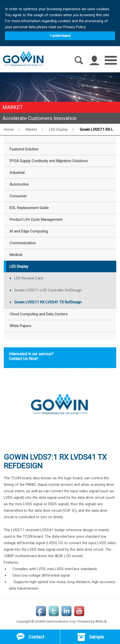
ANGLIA (101, 621)
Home (9, 129)
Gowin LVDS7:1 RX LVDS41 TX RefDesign (48, 302)
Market (31, 129)
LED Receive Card (29, 278)
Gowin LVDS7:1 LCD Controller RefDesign (48, 290)
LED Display (58, 129)
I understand (60, 36)
